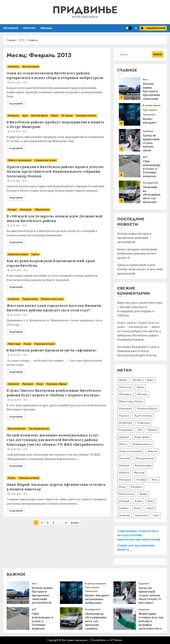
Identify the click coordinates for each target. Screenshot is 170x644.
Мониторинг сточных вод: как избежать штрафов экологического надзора (151, 623)
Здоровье (148, 131)
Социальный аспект (45, 160)
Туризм (35, 254)
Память (54, 116)
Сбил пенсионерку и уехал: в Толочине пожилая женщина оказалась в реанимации (152, 174)
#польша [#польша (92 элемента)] (124, 465)
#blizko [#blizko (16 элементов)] (123, 380)
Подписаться (152, 28)
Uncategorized (150, 183)
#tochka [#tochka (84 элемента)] (137, 380)
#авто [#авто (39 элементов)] (150, 380)
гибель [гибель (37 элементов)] (150, 508)
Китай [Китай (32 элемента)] (137, 508)
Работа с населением (20, 160)
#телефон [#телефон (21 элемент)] (136, 487)
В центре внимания (153, 105)
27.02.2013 (16, 132)
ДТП (145, 157)
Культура (29, 28)
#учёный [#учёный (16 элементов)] (124, 501)
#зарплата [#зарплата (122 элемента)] (143, 423)
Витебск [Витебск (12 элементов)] (124, 508)
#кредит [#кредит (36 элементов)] (124, 437)
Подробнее (16, 104)
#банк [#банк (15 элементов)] (140, 387)
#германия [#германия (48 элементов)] (125, 409)
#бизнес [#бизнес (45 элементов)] (142, 394)
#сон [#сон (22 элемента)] (155, 480)
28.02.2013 (16, 83)
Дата (25, 116)
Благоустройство (17, 429)
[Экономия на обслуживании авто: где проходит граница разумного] (130, 192)
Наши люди (14, 344)
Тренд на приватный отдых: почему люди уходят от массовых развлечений (140, 269)
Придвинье (85, 10)
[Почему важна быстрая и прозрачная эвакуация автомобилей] (130, 89)
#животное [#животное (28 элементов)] (126, 423)
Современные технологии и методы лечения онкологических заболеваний (139, 535)
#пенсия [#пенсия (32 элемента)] (152, 451)
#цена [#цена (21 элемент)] (138, 501)
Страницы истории (86, 116)
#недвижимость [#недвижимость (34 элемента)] (142, 444)
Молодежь (26, 210)
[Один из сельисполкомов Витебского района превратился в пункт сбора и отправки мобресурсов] (57, 67)
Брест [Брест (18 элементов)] (151, 501)
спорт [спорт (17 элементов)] (156, 515)
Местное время (30, 67)
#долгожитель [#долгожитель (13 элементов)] (143, 416)
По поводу (67, 116)
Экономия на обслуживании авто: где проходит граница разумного (153, 198)
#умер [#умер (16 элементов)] (143, 494)
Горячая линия (30, 299)
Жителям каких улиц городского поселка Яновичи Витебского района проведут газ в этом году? (54, 308)
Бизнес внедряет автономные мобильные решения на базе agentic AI (137, 254)
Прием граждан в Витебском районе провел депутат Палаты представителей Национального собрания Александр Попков (55, 171)
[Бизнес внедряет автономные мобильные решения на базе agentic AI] (130, 114)
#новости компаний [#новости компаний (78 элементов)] (131, 451)
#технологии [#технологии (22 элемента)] (127, 494)
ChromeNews (99, 640)
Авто (145, 80)
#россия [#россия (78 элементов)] (139, 473)
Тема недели (150, 110)
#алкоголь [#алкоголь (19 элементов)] (125, 387)
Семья (40, 384)
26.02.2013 (16, 271)
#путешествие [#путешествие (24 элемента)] (143, 465)
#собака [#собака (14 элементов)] (141, 480)
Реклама (46, 28)
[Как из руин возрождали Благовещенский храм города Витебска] (57, 254)
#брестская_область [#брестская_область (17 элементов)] (131, 401)
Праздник (28, 384)
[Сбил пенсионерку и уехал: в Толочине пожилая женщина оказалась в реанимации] (130, 166)
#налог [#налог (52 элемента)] (123, 444)
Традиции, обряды (56, 384)
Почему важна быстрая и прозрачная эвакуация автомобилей (152, 93)
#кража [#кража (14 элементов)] (152, 430)
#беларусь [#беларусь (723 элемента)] (125, 394)
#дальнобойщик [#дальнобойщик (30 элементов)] (147, 409)
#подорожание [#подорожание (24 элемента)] (145, 458)
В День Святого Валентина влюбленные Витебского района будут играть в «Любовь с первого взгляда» (54, 393)
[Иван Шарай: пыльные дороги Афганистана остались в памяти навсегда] (57, 478)
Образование (42, 210)
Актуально (11, 28)
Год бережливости (39, 429)
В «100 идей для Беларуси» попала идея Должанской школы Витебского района (55, 218)
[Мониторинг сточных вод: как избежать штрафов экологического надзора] (125, 619)
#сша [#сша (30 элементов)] (122, 487)
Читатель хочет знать (52, 299)
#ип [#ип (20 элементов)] (140, 430)
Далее (75, 523)
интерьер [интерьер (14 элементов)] (124, 515)
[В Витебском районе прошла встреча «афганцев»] (57, 344)
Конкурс (12, 210)
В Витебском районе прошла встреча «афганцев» (52, 350)
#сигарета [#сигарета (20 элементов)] (125, 480)
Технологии (149, 115)
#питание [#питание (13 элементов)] (125, 458)
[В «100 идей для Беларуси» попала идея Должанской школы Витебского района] (57, 210)
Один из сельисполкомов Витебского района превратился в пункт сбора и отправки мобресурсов (55, 75)
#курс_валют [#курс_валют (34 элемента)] (142, 437)
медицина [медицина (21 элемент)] (141, 515)
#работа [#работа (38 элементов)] (124, 473)
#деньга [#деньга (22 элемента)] (124, 416)
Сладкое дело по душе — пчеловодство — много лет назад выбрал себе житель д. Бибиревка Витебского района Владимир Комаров (139, 331)
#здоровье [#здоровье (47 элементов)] (126, 430)
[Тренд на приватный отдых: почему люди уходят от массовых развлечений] (130, 140)
